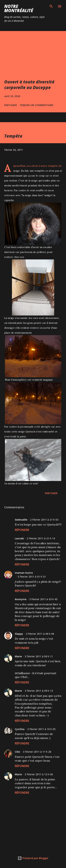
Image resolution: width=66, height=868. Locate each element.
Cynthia (20, 729)
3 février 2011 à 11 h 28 (37, 752)
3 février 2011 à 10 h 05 (41, 729)
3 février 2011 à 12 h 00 (39, 774)
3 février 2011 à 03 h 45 (43, 599)
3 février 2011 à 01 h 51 (32, 577)
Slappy (19, 634)
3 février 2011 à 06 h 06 (40, 634)
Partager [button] (11, 105)
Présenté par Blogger (33, 858)
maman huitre (24, 573)
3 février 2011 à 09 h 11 (39, 656)
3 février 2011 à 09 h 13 (39, 691)
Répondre (22, 530)
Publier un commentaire (37, 105)
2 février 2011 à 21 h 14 (41, 538)
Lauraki (19, 538)
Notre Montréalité (19, 8)
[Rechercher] (51, 6)
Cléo (17, 752)
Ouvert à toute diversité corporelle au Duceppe (29, 85)
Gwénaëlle (21, 520)
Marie (18, 656)
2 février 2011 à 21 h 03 (44, 520)
